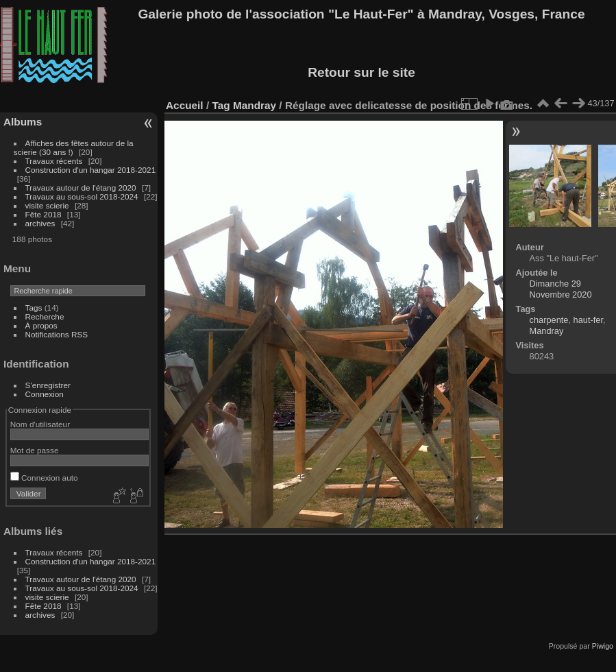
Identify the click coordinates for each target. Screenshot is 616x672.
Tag (221, 105)
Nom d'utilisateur (40, 424)
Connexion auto (44, 478)
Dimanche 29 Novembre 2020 (561, 289)
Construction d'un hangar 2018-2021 (91, 170)
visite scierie (47, 205)
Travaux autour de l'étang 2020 (81, 188)
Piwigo (603, 646)
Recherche (45, 316)
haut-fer (588, 320)
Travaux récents (54, 161)
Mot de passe (35, 450)
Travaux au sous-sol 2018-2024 (82, 196)
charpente (549, 320)
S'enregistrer (48, 385)
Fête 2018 (44, 214)
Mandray (255, 105)
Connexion (45, 394)
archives (40, 223)
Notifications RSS (57, 334)
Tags (34, 308)
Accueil (185, 105)
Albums (23, 122)
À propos (41, 325)
